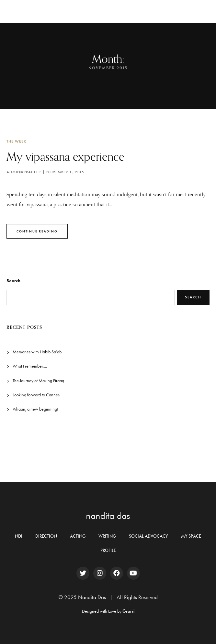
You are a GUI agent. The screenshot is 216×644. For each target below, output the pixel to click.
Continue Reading (37, 231)
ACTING (78, 536)
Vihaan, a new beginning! (35, 409)
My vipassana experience (65, 156)
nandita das (108, 516)
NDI (19, 536)
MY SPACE (191, 536)
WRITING (107, 536)
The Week (17, 141)
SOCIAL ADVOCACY (148, 536)
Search (13, 281)
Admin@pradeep (24, 172)
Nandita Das (32, 11)
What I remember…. (30, 366)
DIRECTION (46, 536)
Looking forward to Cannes (36, 395)
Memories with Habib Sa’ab (37, 352)
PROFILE (108, 550)
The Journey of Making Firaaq (38, 381)
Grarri (128, 611)
